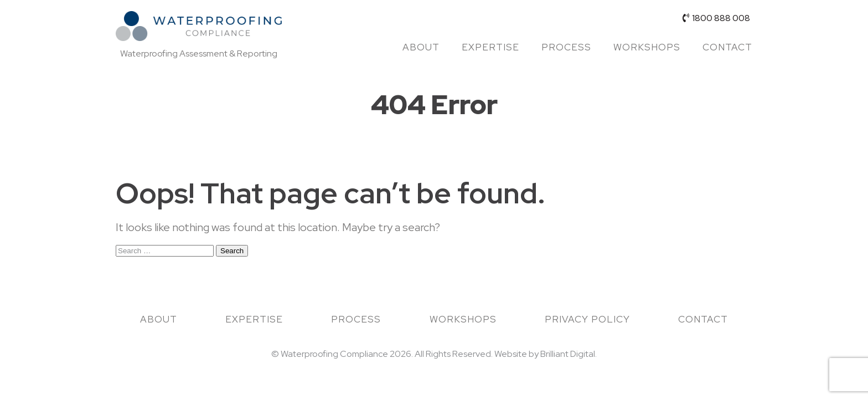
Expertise (490, 47)
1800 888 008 (716, 18)
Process (566, 47)
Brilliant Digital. (569, 354)
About (421, 47)
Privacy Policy (587, 319)
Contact (727, 47)
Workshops (647, 47)
